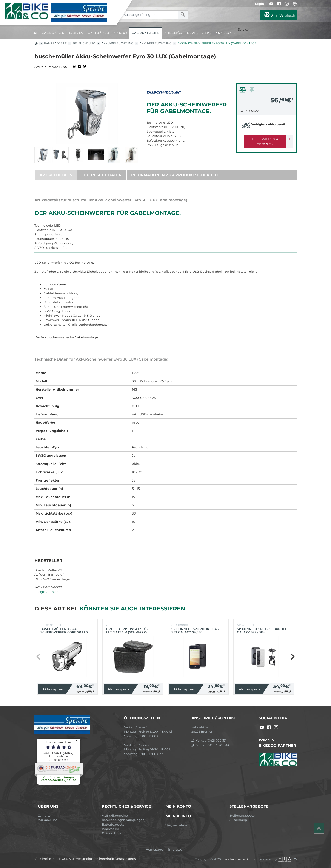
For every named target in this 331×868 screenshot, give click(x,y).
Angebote (225, 33)
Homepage (154, 850)
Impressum (110, 829)
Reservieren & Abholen (263, 139)
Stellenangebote (242, 815)
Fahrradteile (146, 33)
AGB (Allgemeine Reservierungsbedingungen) (124, 818)
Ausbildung (238, 820)
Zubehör (173, 33)
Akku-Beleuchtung (117, 43)
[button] (292, 657)
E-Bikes (76, 33)
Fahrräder (53, 33)
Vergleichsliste (176, 825)
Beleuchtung (84, 43)
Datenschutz (111, 833)
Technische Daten (102, 175)
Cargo (120, 33)
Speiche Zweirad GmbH (240, 859)
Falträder (98, 33)
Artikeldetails (56, 175)
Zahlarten (45, 815)
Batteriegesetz (113, 824)
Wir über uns (48, 820)
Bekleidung (199, 33)
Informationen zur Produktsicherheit (175, 175)
